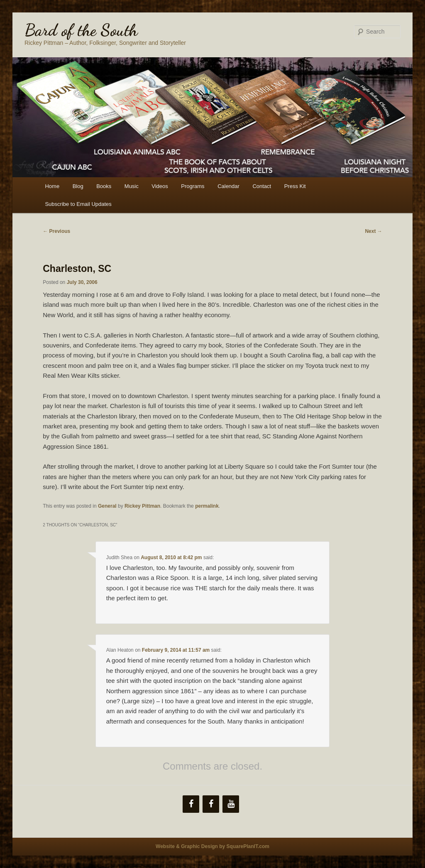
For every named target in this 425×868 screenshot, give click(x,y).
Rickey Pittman (142, 506)
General (107, 506)
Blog (78, 186)
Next (373, 231)
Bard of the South (81, 30)
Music (132, 186)
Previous (56, 231)
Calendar (228, 186)
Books (104, 186)
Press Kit (295, 186)
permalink (207, 506)
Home (52, 186)
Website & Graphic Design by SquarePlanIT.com (212, 846)
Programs (193, 186)
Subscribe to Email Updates (78, 204)
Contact (262, 186)
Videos (160, 186)
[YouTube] (231, 804)
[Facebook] (191, 804)
